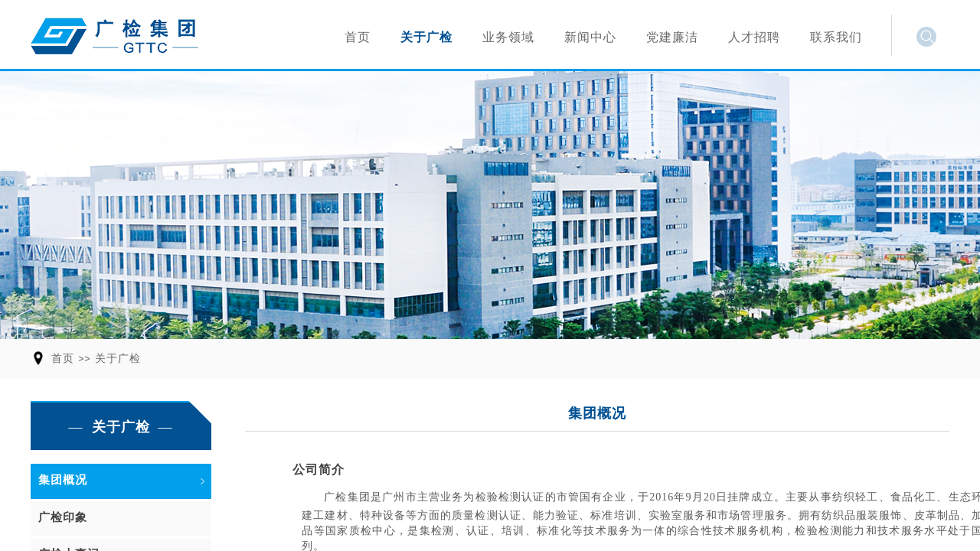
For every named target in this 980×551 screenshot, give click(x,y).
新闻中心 (590, 37)
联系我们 (836, 37)
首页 (63, 359)
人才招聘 (754, 37)
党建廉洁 (672, 37)
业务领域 (508, 37)
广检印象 (63, 517)
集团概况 (63, 480)
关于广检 (118, 359)
